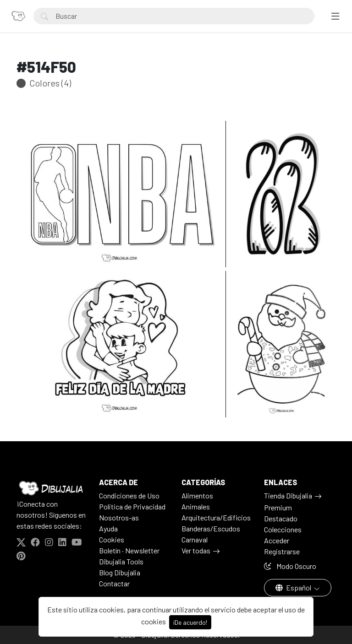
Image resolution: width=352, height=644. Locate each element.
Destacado (281, 518)
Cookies (112, 539)
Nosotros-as (119, 517)
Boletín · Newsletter (129, 550)
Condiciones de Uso (129, 495)
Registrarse (282, 551)
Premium (278, 507)
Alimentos (197, 495)
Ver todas (196, 550)
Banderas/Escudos (211, 528)
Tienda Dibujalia (288, 495)
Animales (196, 506)
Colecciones (283, 529)
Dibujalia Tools (121, 561)
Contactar (114, 583)
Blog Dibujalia (120, 572)
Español (294, 587)
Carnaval (195, 539)
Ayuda (108, 528)
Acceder (277, 540)
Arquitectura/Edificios (216, 517)
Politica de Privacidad (132, 506)
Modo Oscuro (290, 566)
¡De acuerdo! (190, 622)
